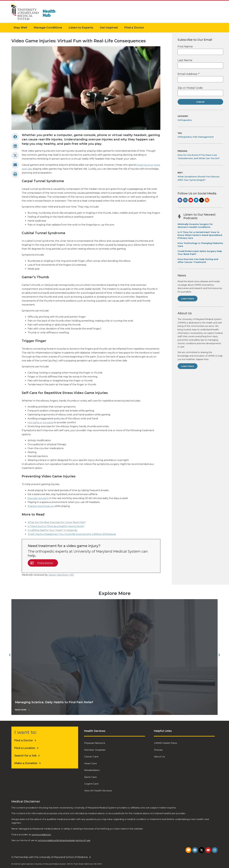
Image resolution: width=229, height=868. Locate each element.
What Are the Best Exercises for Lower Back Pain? (57, 522)
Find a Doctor (134, 28)
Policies (158, 749)
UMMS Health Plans (166, 743)
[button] (15, 137)
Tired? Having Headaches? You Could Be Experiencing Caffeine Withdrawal (72, 534)
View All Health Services (98, 786)
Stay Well (20, 28)
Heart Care (91, 761)
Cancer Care (91, 755)
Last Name (185, 60)
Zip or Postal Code (190, 88)
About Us (160, 755)
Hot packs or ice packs (41, 422)
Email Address (188, 74)
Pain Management (203, 137)
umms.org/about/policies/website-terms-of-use (64, 835)
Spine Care (91, 773)
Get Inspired (109, 28)
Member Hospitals (95, 749)
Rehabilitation (92, 767)
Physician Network (95, 743)
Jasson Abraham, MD (61, 575)
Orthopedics (185, 120)
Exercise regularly (38, 498)
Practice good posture (41, 506)
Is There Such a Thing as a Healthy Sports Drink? (56, 526)
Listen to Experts (81, 28)
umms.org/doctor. (41, 829)
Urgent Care (92, 779)
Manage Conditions (48, 28)
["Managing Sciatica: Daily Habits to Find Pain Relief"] (114, 657)
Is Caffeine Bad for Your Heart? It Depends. (53, 530)
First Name (185, 46)
